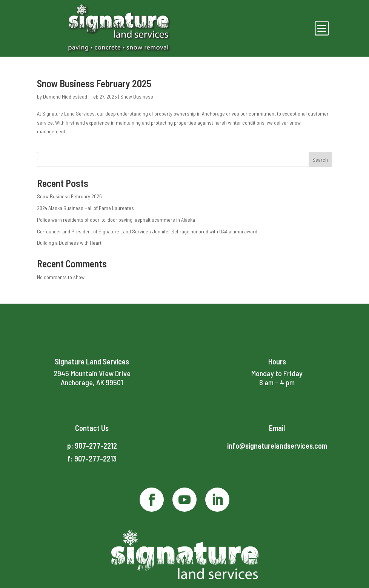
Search (320, 160)
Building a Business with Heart (69, 243)
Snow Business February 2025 (94, 83)
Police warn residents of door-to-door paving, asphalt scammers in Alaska (116, 220)
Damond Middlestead (65, 96)
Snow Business (137, 96)
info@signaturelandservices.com (277, 446)
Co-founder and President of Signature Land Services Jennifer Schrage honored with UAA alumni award (147, 231)
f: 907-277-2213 (92, 458)
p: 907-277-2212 (92, 446)
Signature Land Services (92, 361)
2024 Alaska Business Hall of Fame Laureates (85, 208)
